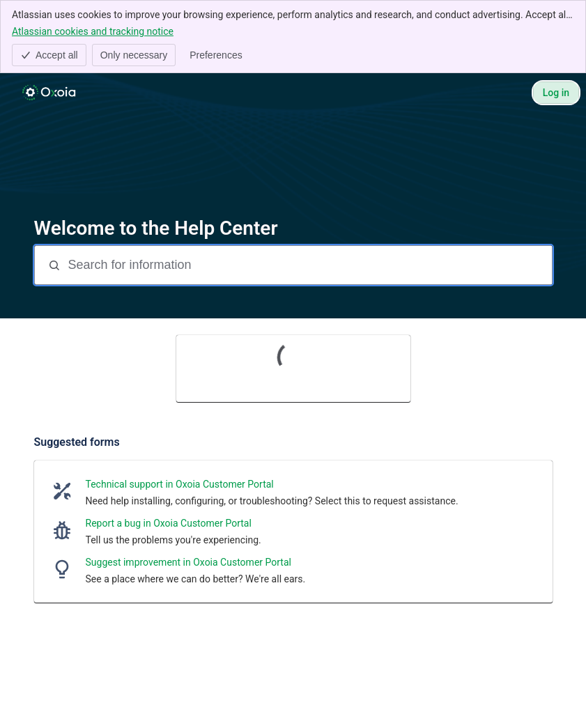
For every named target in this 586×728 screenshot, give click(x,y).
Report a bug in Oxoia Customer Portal (169, 523)
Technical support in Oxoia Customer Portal (180, 484)
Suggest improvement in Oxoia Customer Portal (188, 562)
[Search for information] (309, 265)
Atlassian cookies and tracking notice (93, 31)
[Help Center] (49, 93)
